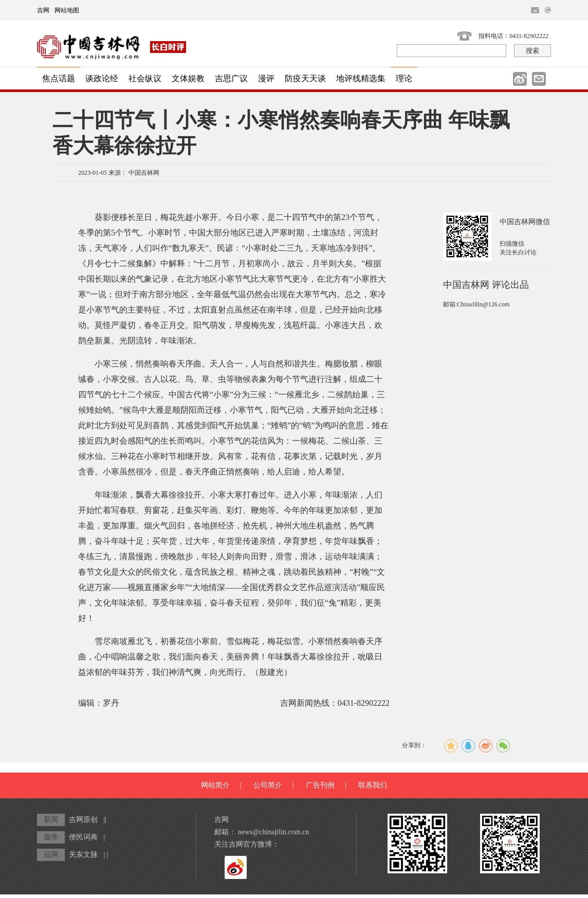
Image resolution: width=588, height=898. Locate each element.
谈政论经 (102, 78)
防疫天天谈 (305, 78)
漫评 (266, 78)
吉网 (43, 10)
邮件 (539, 79)
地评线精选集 (361, 78)
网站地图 (67, 10)
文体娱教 (188, 78)
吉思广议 (231, 78)
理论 (404, 78)
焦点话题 (59, 78)
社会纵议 (145, 78)
